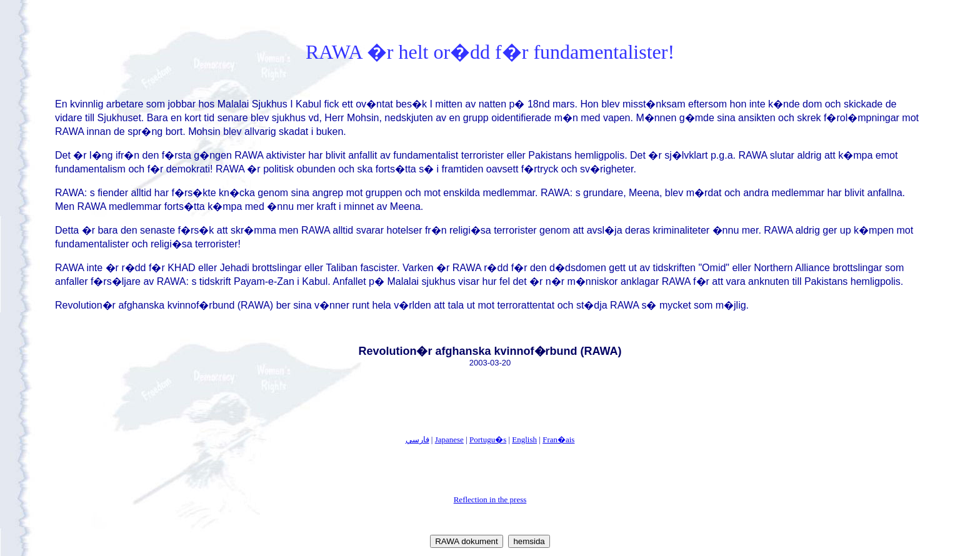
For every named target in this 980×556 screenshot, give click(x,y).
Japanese (449, 439)
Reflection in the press (490, 499)
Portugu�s (488, 439)
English (524, 439)
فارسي (417, 439)
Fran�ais (558, 439)
